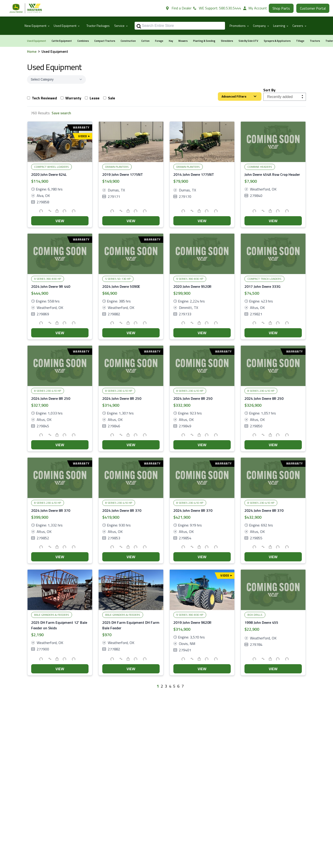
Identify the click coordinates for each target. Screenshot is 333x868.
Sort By (269, 90)
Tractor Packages (98, 26)
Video (84, 136)
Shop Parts (281, 8)
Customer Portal (313, 8)
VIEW (60, 221)
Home (32, 51)
